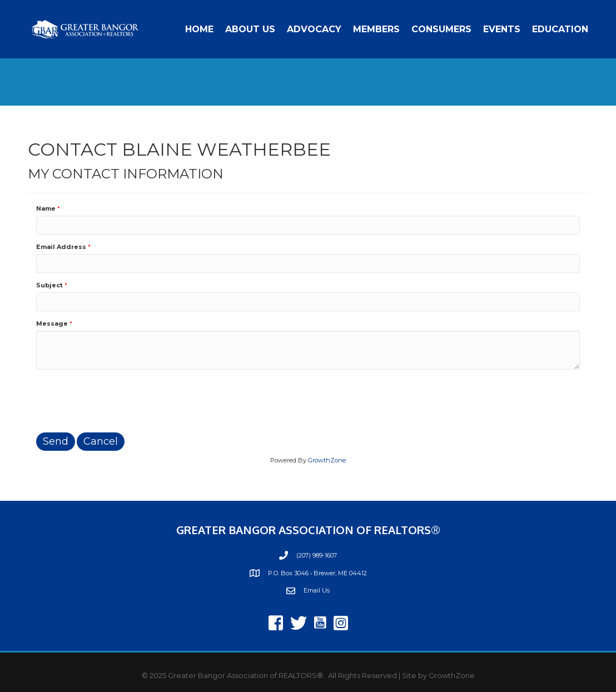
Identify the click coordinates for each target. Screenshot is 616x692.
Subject (49, 285)
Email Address (61, 247)
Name (46, 208)
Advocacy (314, 29)
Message (52, 323)
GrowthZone (327, 460)
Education (560, 29)
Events (502, 29)
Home (199, 29)
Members (376, 29)
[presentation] (121, 400)
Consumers (441, 29)
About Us (250, 29)
